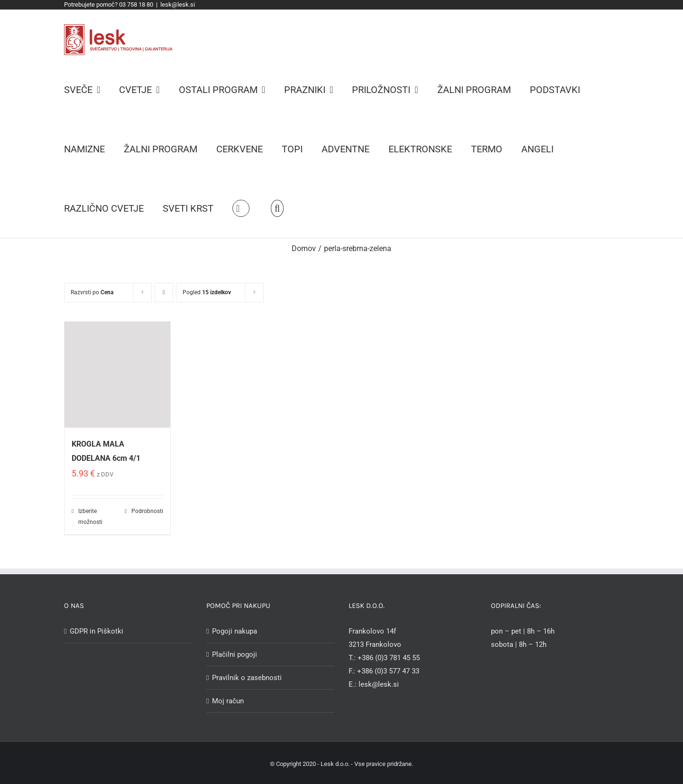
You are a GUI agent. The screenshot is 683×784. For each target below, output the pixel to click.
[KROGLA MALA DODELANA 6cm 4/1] (117, 375)
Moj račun (228, 701)
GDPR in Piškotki (97, 631)
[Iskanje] (277, 208)
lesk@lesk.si (178, 5)
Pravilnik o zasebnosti (247, 678)
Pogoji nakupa (235, 631)
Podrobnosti (147, 511)
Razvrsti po (92, 292)
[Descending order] (164, 293)
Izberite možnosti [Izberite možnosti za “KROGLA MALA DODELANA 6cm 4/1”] (90, 516)
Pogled (207, 292)
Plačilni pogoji (235, 654)
